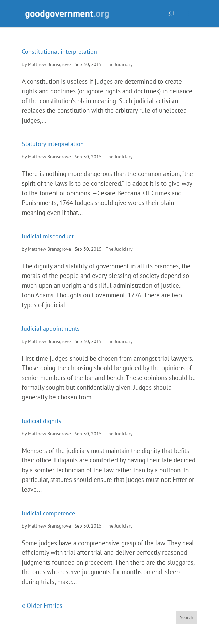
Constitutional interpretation (59, 52)
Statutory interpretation (53, 144)
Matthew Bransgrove (49, 64)
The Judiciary (119, 64)
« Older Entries (42, 606)
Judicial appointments (51, 328)
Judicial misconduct (48, 236)
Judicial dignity (42, 421)
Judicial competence (48, 513)
